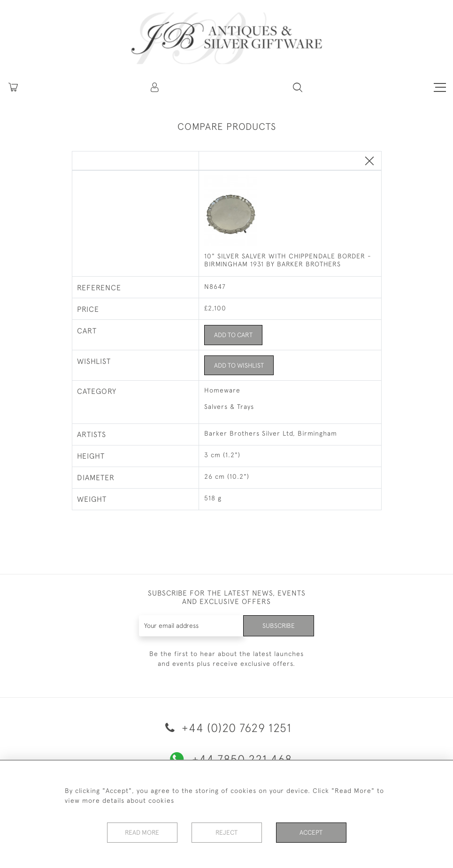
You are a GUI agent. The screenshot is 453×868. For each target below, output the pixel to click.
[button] (155, 87)
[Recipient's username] (191, 626)
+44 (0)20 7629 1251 (227, 728)
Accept (311, 832)
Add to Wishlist (240, 365)
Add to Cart (234, 335)
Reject (227, 832)
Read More (142, 832)
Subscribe (278, 626)
